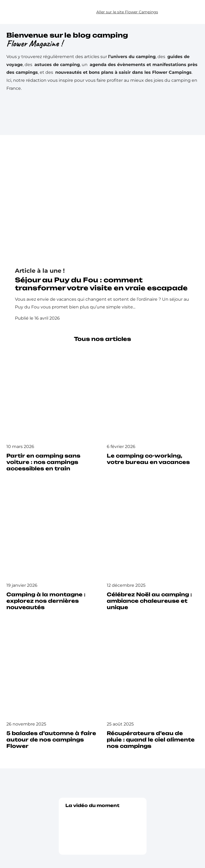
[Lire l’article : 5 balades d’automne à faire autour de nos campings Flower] (52, 690)
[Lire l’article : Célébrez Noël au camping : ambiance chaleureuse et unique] (153, 551)
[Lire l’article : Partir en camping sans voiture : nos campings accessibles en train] (52, 413)
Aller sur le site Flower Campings (127, 12)
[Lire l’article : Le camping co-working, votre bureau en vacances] (153, 409)
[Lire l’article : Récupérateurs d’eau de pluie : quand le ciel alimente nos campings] (153, 690)
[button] (188, 12)
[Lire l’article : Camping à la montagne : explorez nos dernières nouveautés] (52, 551)
